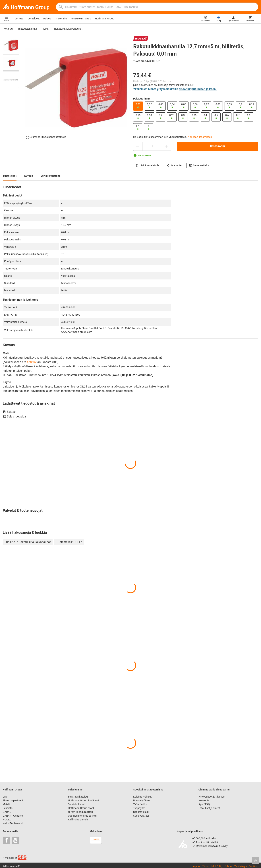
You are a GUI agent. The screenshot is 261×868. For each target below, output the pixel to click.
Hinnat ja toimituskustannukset (176, 85)
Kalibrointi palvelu (78, 820)
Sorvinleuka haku (78, 804)
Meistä (7, 804)
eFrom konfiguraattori (80, 812)
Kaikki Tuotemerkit (13, 823)
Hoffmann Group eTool (81, 808)
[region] (14, 88)
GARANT (8, 812)
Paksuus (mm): (142, 99)
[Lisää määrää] (167, 146)
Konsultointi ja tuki (81, 19)
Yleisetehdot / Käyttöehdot (217, 866)
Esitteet (10, 412)
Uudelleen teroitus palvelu (82, 816)
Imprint (197, 866)
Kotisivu (8, 29)
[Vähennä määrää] (138, 146)
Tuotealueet (33, 19)
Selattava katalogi (78, 797)
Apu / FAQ (204, 804)
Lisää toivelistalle (147, 165)
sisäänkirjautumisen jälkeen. (198, 89)
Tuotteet (18, 19)
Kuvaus (29, 176)
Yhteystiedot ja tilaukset (212, 797)
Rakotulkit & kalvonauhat (68, 29)
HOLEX (7, 820)
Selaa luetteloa (199, 165)
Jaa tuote (174, 165)
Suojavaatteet (141, 816)
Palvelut (48, 19)
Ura (5, 797)
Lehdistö (8, 808)
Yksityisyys (241, 866)
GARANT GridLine (13, 816)
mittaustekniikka (28, 29)
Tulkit (46, 29)
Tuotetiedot (10, 176)
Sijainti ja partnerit (13, 800)
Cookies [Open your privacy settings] (253, 866)
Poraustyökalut (142, 800)
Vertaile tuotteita (51, 176)
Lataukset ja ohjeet (209, 808)
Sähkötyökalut (141, 812)
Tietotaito (61, 19)
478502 (32, 362)
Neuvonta (204, 800)
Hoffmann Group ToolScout (83, 800)
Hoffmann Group (105, 19)
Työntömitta (140, 804)
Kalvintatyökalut (142, 797)
